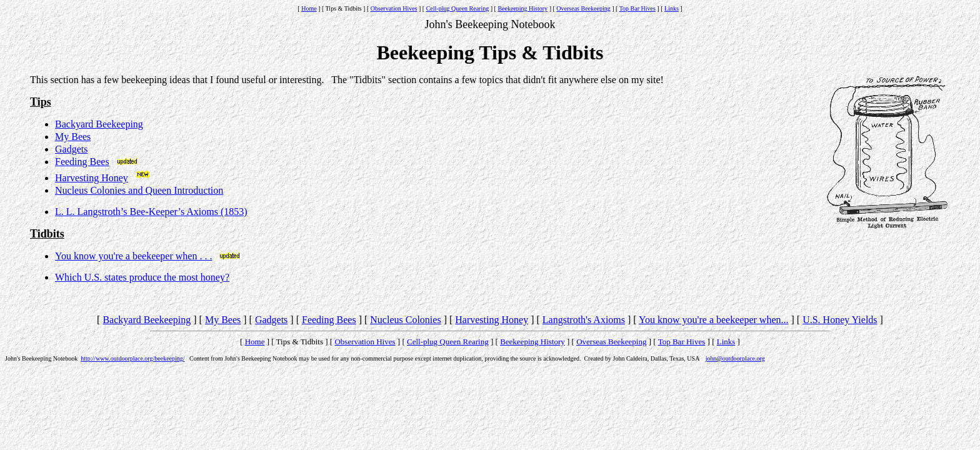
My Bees (73, 137)
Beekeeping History (522, 8)
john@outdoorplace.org (735, 358)
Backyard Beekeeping (99, 124)
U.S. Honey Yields (840, 320)
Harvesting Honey (92, 178)
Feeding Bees (82, 162)
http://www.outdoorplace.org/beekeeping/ (132, 358)
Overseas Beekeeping (583, 8)
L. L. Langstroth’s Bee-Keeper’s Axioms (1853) (151, 212)
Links (672, 8)
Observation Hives (394, 8)
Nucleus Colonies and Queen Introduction (139, 190)
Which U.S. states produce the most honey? (142, 277)
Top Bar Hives (637, 8)
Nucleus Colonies (405, 320)
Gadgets (71, 149)
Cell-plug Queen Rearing (458, 8)
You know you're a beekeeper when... (713, 320)
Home (309, 8)
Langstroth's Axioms (584, 320)
